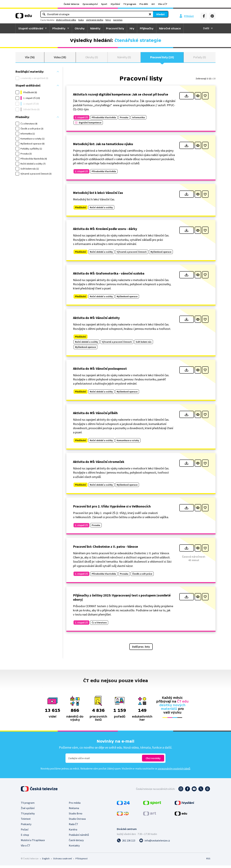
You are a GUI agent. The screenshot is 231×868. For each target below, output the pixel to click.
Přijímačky (147, 28)
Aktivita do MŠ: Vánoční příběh (95, 415)
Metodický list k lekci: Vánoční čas (98, 195)
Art (153, 4)
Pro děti (144, 4)
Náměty (95, 28)
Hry (132, 28)
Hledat (132, 14)
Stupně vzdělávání (31, 28)
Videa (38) (60, 58)
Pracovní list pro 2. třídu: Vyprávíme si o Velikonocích (112, 509)
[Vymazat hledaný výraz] (122, 14)
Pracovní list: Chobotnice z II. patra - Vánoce (105, 549)
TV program (130, 4)
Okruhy (80, 28)
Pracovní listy (115, 28)
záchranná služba (125, 20)
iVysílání (115, 4)
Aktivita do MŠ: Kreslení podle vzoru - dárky (105, 231)
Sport (104, 4)
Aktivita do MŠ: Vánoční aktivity (96, 320)
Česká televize (71, 4)
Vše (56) (30, 58)
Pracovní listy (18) (162, 58)
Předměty (59, 28)
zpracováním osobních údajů (174, 771)
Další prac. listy (141, 649)
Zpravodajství (90, 4)
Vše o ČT (163, 4)
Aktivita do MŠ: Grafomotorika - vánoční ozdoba (109, 276)
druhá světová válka (97, 20)
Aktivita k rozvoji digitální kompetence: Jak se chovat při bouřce (121, 97)
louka (112, 20)
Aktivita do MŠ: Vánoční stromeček (99, 464)
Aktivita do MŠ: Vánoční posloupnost (100, 371)
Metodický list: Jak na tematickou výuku (103, 146)
